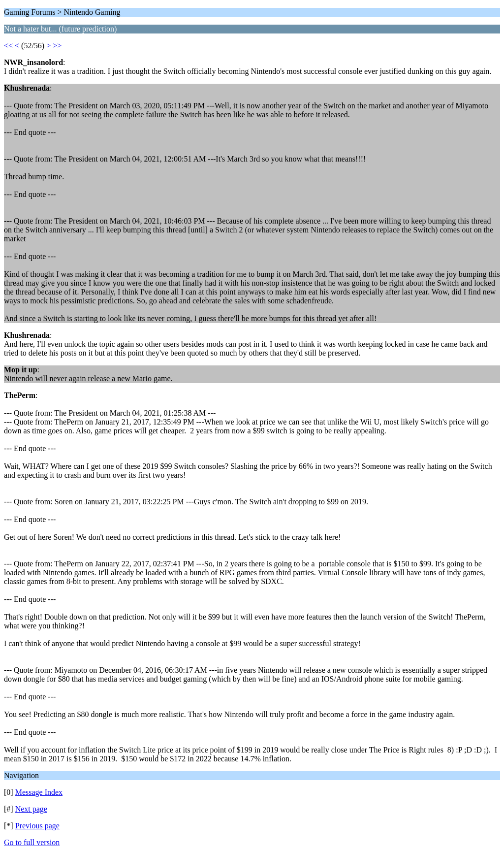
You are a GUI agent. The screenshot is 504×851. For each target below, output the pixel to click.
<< (8, 46)
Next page (31, 809)
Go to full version (32, 842)
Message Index (39, 792)
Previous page (37, 826)
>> (57, 46)
